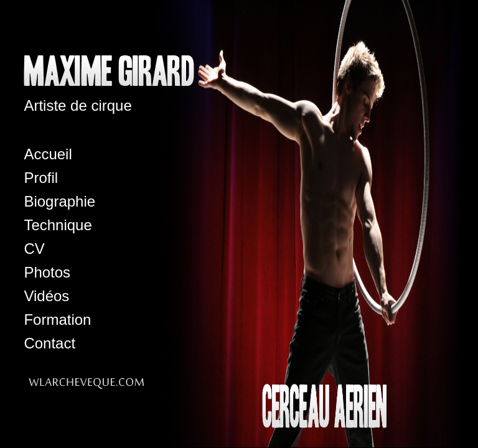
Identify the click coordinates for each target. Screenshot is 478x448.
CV (34, 249)
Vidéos (46, 296)
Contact (49, 343)
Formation (57, 320)
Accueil (48, 154)
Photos (47, 272)
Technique (58, 225)
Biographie (59, 201)
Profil (41, 178)
